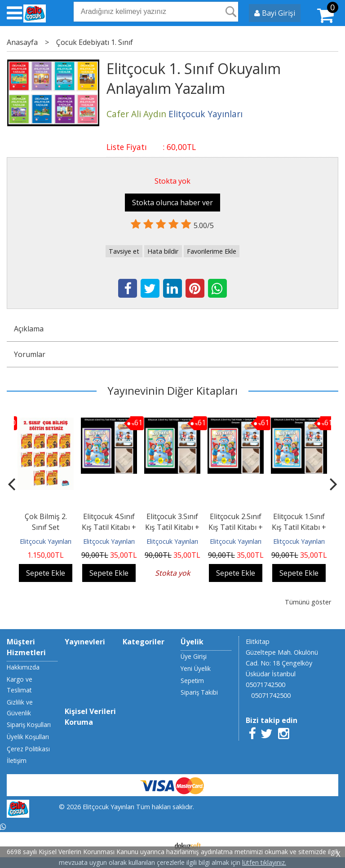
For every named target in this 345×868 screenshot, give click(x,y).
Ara (231, 12)
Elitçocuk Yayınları (46, 541)
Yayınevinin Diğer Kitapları (172, 390)
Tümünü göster (308, 602)
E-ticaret (158, 845)
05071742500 (265, 685)
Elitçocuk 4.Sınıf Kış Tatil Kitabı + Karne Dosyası (109, 527)
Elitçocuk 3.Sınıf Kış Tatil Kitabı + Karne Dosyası (172, 527)
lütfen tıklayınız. (264, 862)
